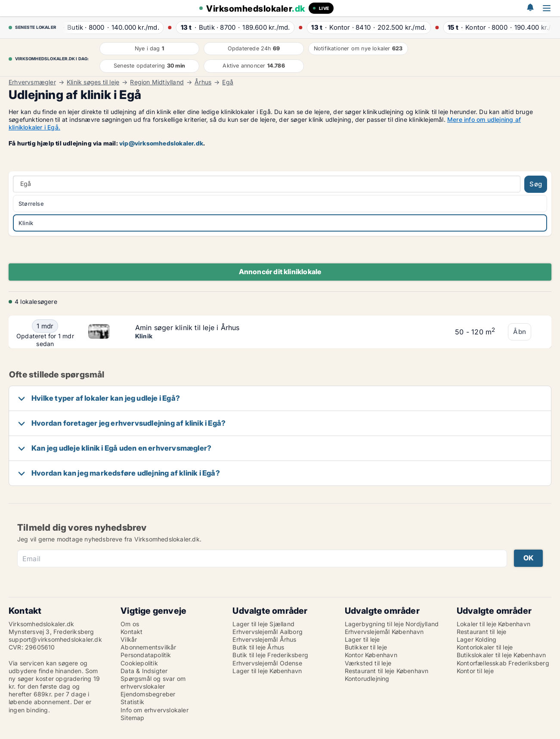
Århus (203, 82)
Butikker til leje (366, 647)
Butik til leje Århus (258, 647)
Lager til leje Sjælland (263, 624)
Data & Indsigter (144, 671)
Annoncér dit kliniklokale (280, 272)
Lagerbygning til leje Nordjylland (392, 624)
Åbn (520, 332)
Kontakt (131, 632)
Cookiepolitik (139, 663)
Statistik (132, 702)
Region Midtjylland (157, 82)
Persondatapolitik (146, 655)
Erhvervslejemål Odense (267, 663)
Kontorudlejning (367, 679)
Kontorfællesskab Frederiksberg (503, 663)
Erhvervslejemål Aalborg (268, 632)
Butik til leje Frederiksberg (270, 655)
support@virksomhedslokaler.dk (55, 639)
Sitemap (132, 718)
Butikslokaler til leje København (501, 655)
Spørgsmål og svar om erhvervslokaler (153, 682)
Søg (536, 184)
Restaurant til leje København (387, 671)
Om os (130, 624)
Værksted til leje (368, 663)
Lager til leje (362, 639)
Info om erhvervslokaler (155, 710)
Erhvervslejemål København (384, 632)
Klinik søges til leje (93, 82)
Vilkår (129, 639)
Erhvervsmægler (32, 82)
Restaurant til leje (482, 632)
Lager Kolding (477, 639)
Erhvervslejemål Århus (264, 639)
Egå (228, 82)
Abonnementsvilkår (148, 647)
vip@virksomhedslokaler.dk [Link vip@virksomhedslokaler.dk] (161, 143)
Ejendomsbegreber (148, 694)
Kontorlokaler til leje (485, 647)
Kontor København (371, 655)
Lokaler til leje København (493, 624)
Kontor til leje (475, 671)
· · (109, 27)
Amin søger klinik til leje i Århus (187, 328)
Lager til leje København (267, 671)
